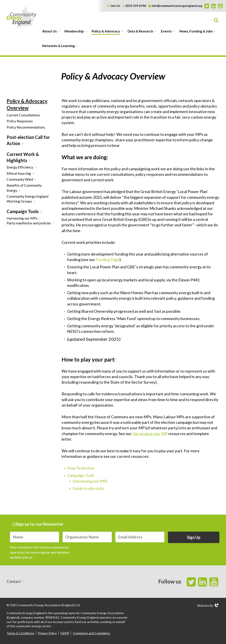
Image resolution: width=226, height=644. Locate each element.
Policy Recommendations (26, 127)
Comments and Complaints (91, 633)
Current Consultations (23, 115)
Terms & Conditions (20, 633)
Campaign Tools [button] (23, 211)
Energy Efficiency (20, 167)
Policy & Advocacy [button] (106, 31)
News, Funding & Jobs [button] (196, 31)
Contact (14, 581)
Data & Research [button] (140, 31)
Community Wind (20, 179)
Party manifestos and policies (29, 223)
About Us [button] (49, 31)
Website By (208, 605)
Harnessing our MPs (90, 481)
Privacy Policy (47, 633)
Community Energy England (22, 17)
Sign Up (194, 537)
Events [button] (166, 31)
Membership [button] (74, 31)
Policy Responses (20, 121)
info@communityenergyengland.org (175, 6)
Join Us (113, 6)
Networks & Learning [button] (58, 46)
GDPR (65, 633)
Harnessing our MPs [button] (22, 218)
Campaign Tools (81, 475)
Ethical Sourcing (19, 173)
